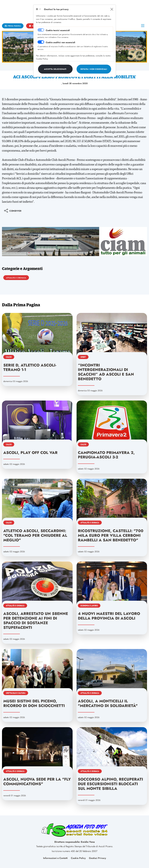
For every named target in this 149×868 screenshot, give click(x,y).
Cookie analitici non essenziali (61, 42)
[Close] (112, 9)
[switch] (41, 42)
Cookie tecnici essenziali (58, 30)
